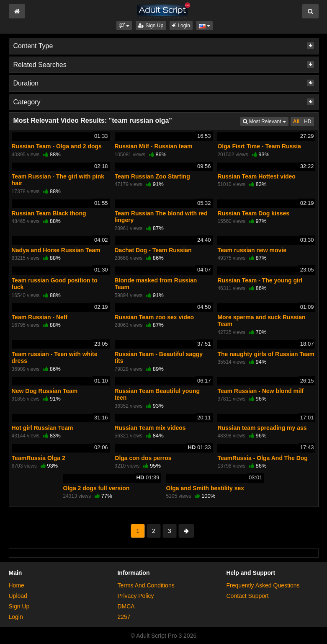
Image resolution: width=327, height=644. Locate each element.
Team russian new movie (252, 250)
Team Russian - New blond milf (260, 391)
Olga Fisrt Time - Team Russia (259, 146)
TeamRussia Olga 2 (39, 458)
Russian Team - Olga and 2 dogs (57, 146)
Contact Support (247, 596)
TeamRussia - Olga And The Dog (262, 458)
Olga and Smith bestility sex (205, 488)
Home (17, 585)
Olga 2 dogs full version (97, 488)
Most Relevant (265, 121)
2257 (124, 617)
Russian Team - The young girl (260, 280)
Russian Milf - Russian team (154, 146)
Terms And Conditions (146, 585)
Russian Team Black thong (49, 213)
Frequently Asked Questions (263, 585)
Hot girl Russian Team (42, 428)
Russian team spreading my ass (262, 428)
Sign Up (151, 26)
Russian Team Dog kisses (253, 213)
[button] (124, 26)
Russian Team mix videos (150, 428)
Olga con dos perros (143, 458)
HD (308, 122)
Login (181, 26)
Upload (18, 596)
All (296, 122)
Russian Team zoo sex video (154, 317)
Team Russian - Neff (40, 317)
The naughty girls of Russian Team (266, 354)
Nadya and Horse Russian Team (56, 250)
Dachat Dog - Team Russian (153, 250)
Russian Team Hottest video (256, 176)
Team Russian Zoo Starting (152, 176)
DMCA (126, 606)
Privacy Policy (135, 596)
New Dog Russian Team (45, 391)
